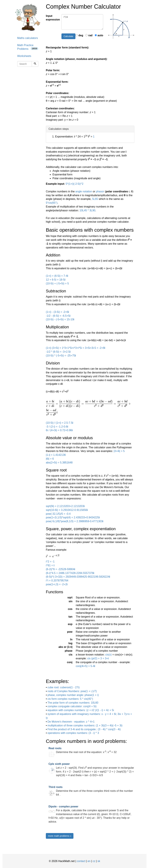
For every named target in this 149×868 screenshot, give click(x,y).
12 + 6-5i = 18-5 (56, 280)
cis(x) (108, 655)
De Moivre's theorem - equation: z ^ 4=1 (71, 722)
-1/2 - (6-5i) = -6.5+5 (58, 316)
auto (99, 35)
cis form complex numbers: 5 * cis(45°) (70, 699)
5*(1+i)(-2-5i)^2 (74, 184)
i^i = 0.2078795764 (57, 581)
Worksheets (24, 56)
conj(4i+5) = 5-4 (85, 666)
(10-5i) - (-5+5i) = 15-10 (60, 319)
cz (94, 861)
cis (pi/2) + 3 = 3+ (98, 658)
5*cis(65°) (52, 203)
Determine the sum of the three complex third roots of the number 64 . (91, 791)
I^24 (82, 22)
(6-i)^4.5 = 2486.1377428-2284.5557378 (70, 573)
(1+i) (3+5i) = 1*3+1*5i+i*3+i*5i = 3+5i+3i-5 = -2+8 (75, 348)
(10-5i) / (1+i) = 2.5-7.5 (60, 423)
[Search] (35, 64)
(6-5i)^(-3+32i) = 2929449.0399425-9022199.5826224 (78, 577)
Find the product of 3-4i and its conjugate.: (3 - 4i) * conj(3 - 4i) (84, 729)
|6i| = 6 (50, 459)
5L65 (95, 199)
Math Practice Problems (28, 47)
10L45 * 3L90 (87, 210)
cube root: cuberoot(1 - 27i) (64, 687)
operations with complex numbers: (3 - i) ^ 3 (73, 733)
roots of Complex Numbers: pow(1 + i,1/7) (72, 691)
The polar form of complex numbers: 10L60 (73, 703)
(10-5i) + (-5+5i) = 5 (57, 283)
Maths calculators (28, 38)
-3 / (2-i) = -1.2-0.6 (57, 427)
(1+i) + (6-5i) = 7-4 (57, 276)
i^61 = (50, 565)
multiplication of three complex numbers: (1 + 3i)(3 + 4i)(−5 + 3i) (85, 725)
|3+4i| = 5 (119, 451)
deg (79, 35)
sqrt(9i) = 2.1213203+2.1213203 (65, 506)
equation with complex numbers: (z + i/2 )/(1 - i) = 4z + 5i (81, 710)
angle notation (84, 191)
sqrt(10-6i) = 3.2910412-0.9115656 (67, 510)
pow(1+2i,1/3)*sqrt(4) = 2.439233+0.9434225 (73, 517)
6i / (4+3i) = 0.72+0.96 (59, 430)
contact (81, 861)
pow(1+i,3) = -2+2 (57, 584)
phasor (100, 191)
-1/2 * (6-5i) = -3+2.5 (58, 352)
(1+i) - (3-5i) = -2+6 (57, 312)
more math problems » (60, 836)
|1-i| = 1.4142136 (56, 455)
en (89, 861)
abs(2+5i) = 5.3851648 (59, 463)
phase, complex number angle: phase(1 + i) (73, 695)
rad (89, 35)
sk (99, 861)
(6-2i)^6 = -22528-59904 (60, 569)
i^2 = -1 (50, 562)
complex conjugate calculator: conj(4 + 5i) (72, 706)
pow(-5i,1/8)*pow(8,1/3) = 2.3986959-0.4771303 (75, 521)
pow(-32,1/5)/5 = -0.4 (58, 514)
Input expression (52, 18)
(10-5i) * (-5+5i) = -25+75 (61, 356)
